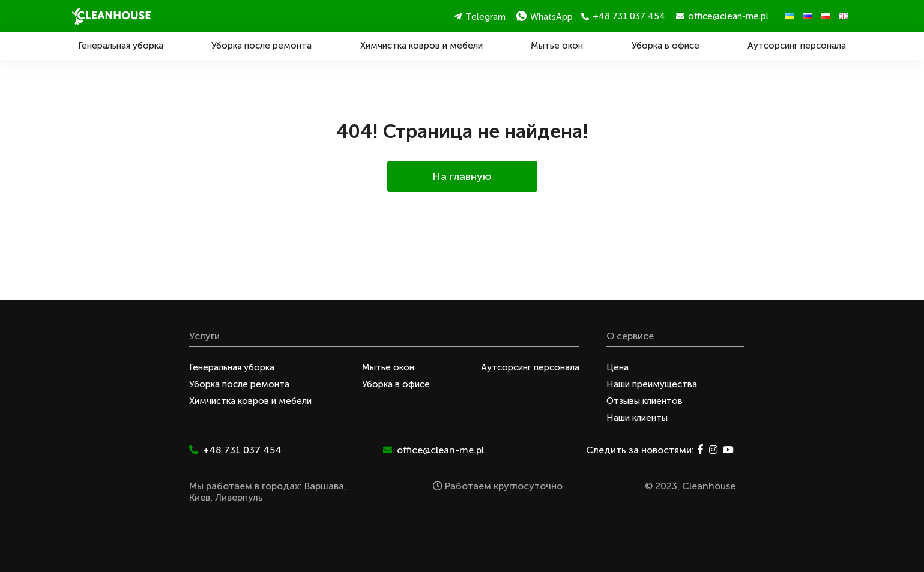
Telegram (480, 17)
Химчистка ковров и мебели (421, 46)
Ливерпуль (239, 497)
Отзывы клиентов (645, 401)
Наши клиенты (637, 418)
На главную (462, 176)
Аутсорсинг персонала (797, 46)
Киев (200, 497)
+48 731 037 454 (623, 16)
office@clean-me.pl (722, 16)
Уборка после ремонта (261, 46)
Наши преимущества (652, 384)
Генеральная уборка (121, 46)
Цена (618, 367)
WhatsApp (545, 17)
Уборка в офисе (666, 46)
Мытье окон (557, 46)
